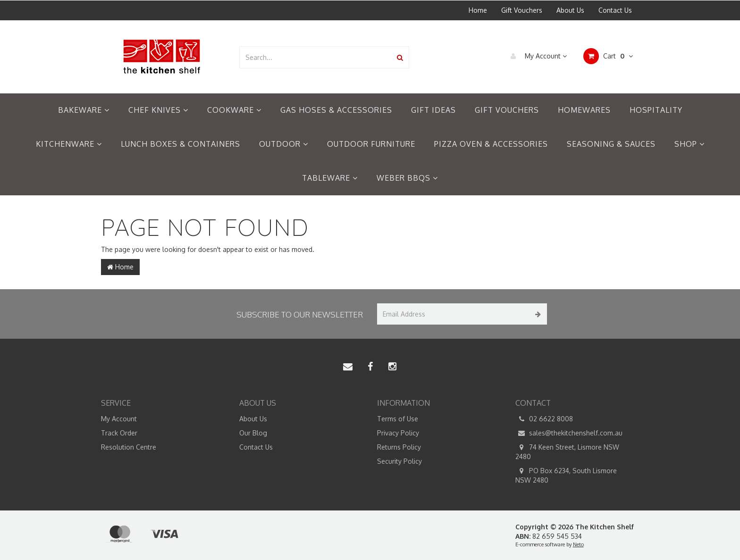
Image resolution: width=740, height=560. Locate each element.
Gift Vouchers (522, 10)
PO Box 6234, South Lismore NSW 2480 (566, 475)
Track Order (119, 433)
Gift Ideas (433, 110)
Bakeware (84, 110)
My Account (536, 56)
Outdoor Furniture (371, 144)
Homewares (584, 110)
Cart (608, 56)
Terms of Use (398, 419)
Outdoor (284, 144)
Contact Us (615, 10)
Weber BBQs (407, 178)
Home (478, 10)
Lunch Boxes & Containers (181, 144)
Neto (578, 544)
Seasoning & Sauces (611, 144)
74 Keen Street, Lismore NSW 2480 (567, 451)
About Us (570, 10)
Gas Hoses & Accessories (336, 110)
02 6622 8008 (544, 419)
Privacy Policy (398, 433)
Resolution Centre (129, 447)
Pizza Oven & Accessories (491, 144)
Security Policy (399, 461)
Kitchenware (69, 144)
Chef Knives (158, 110)
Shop (690, 144)
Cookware (234, 110)
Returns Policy (399, 447)
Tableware (330, 178)
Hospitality (656, 110)
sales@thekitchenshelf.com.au (569, 433)
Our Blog (253, 433)
